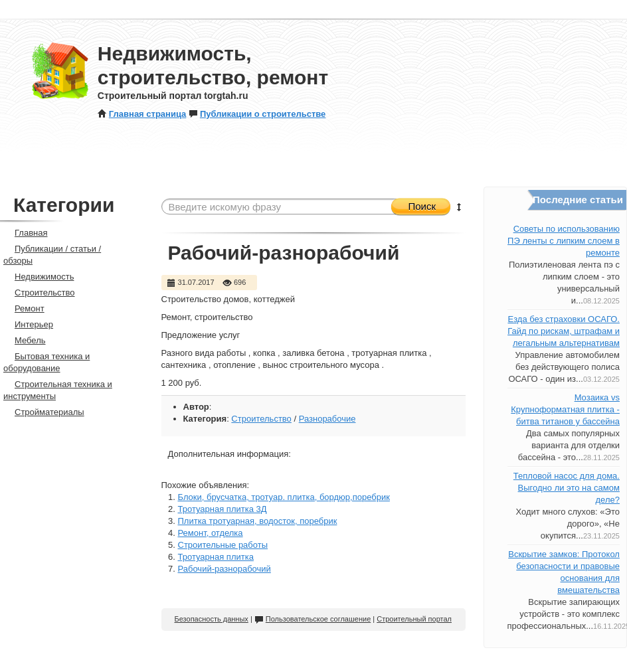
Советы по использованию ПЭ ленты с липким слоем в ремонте (564, 241)
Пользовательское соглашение (313, 619)
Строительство (261, 419)
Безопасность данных (212, 619)
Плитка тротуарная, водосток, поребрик (258, 521)
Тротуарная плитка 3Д (223, 509)
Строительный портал (414, 619)
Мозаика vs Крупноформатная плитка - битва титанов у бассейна (565, 409)
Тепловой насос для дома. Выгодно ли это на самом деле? (567, 488)
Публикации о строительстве (257, 114)
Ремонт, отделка (211, 533)
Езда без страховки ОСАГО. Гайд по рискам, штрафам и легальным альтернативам (564, 331)
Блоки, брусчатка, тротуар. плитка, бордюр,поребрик (284, 497)
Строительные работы (223, 545)
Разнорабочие (327, 419)
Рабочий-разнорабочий (224, 569)
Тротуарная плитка (216, 557)
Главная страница (142, 114)
